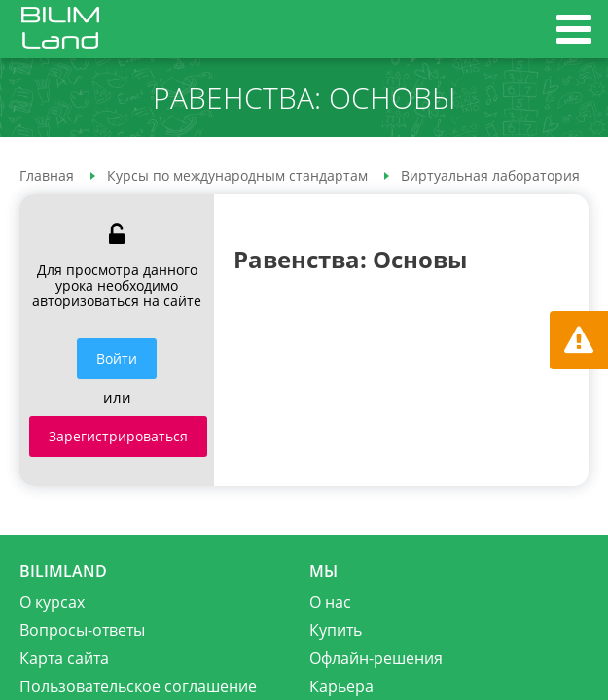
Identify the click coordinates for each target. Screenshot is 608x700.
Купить (336, 630)
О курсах (52, 602)
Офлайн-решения (376, 658)
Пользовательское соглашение (138, 686)
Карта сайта (64, 658)
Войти (117, 358)
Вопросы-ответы (82, 630)
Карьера (341, 686)
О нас (330, 602)
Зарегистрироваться (118, 436)
